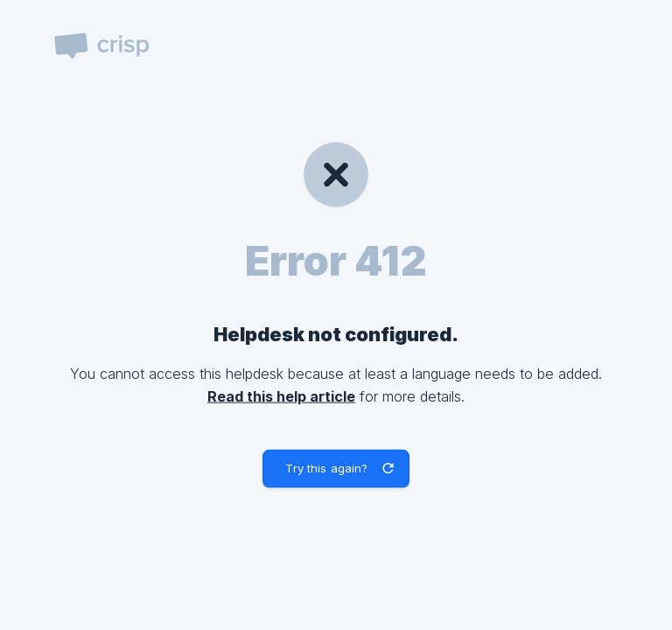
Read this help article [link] (281, 395)
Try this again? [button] (326, 468)
